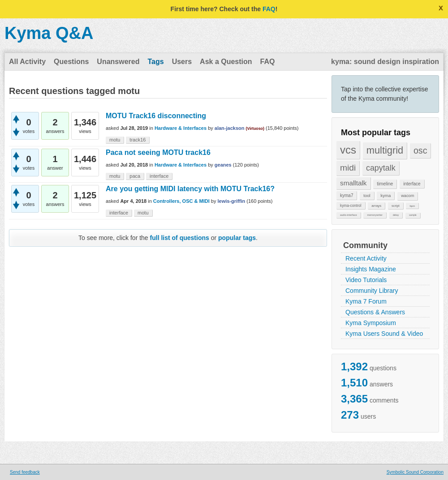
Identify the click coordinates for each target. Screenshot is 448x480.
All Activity (27, 62)
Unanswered (118, 62)
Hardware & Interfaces (181, 128)
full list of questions (180, 238)
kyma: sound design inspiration (385, 62)
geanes (223, 165)
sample (413, 215)
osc (420, 150)
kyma (386, 195)
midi (348, 168)
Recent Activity (366, 258)
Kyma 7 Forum (366, 301)
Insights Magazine (371, 269)
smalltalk (353, 183)
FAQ (269, 9)
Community (365, 245)
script (396, 206)
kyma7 (347, 195)
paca (135, 176)
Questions (71, 62)
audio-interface (349, 215)
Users (182, 62)
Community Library (372, 291)
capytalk (381, 168)
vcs (348, 150)
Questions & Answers (375, 312)
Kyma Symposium (371, 323)
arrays (376, 206)
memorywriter (375, 215)
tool (367, 195)
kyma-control (351, 206)
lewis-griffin (231, 201)
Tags (155, 62)
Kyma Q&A (49, 33)
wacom (407, 196)
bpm (412, 206)
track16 (138, 140)
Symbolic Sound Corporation (415, 472)
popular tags (237, 238)
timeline (385, 184)
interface (412, 184)
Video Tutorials (366, 280)
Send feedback (25, 472)
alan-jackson (230, 128)
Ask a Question (226, 62)
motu (115, 140)
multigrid (385, 150)
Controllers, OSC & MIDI (181, 201)
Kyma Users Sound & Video (384, 334)
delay (396, 215)
